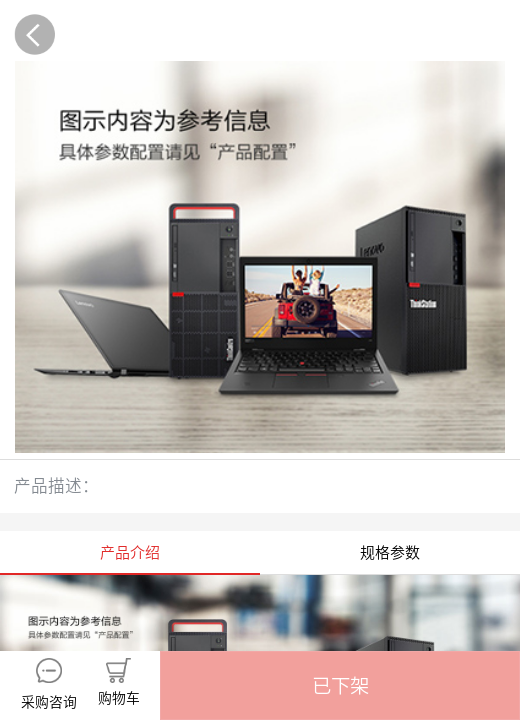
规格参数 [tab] (390, 552)
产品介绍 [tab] (130, 552)
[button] (340, 685)
